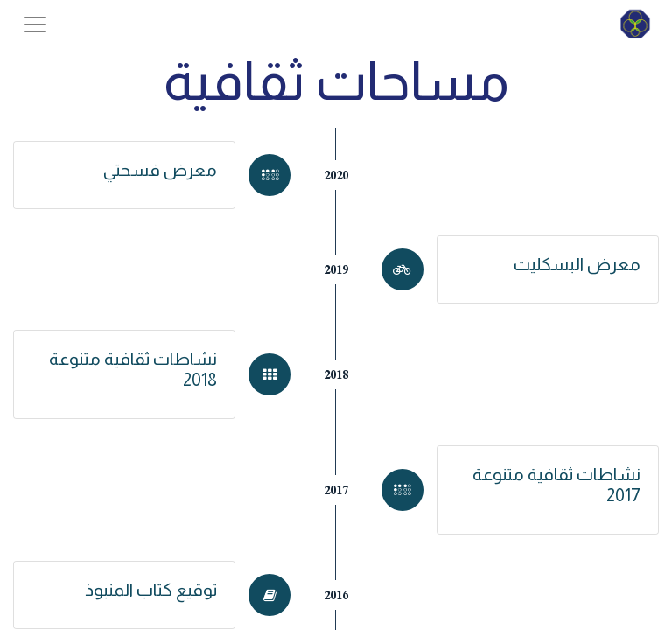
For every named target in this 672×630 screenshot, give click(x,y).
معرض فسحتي (160, 170)
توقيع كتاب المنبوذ (151, 590)
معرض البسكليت (577, 264)
